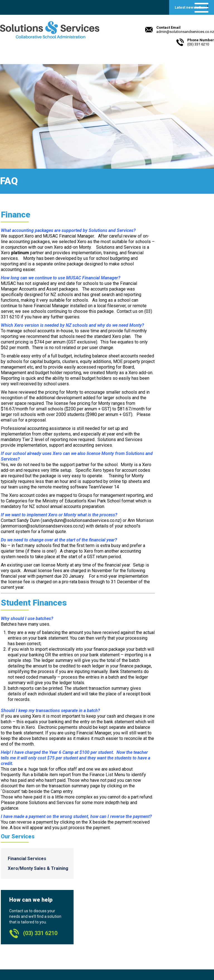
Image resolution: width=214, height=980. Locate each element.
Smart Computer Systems (174, 909)
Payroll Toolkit (163, 903)
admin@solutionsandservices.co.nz (41, 952)
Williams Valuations (168, 915)
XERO (155, 897)
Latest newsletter (190, 7)
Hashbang (159, 922)
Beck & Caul (54, 963)
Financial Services (191, 233)
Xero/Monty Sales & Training (193, 247)
